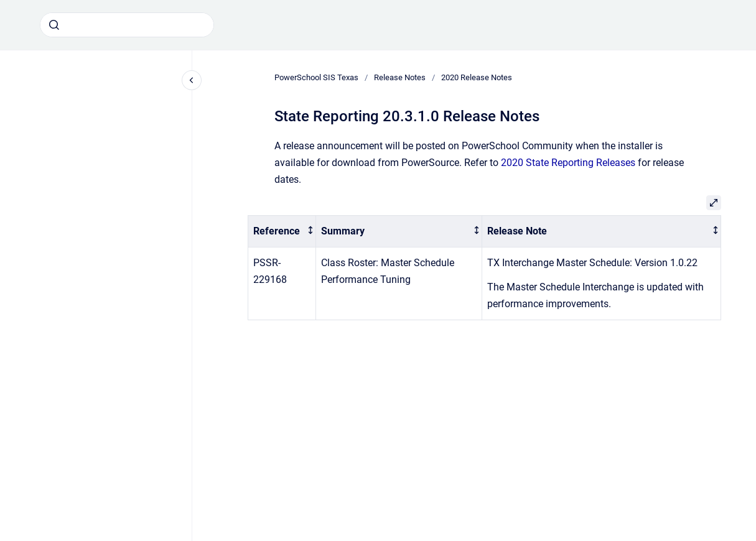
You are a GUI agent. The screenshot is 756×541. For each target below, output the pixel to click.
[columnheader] (282, 232)
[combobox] (127, 25)
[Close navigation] (192, 80)
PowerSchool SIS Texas (316, 77)
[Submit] (54, 25)
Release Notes (400, 77)
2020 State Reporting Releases (568, 163)
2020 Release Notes (477, 77)
